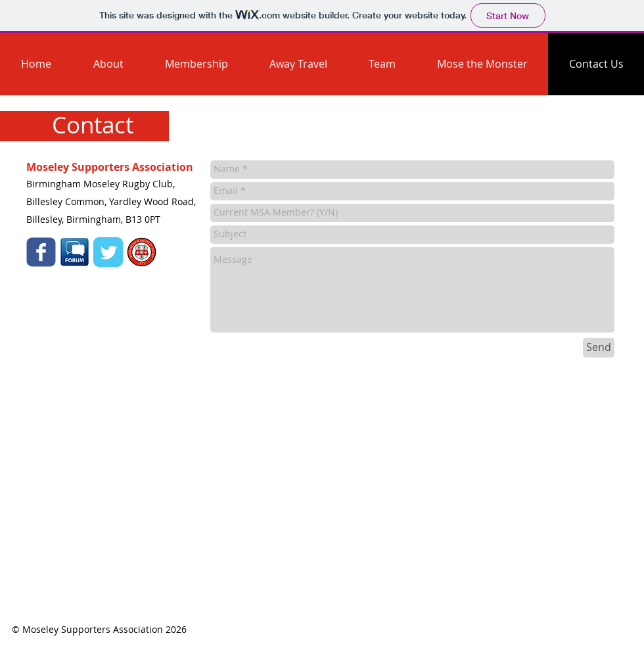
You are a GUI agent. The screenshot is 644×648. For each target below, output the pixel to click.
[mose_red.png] (142, 252)
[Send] (599, 348)
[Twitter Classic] (108, 252)
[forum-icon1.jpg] (75, 252)
